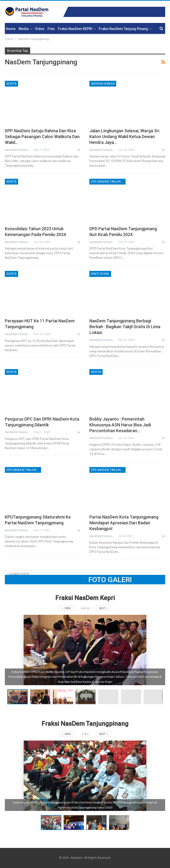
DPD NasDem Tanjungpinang (108, 182)
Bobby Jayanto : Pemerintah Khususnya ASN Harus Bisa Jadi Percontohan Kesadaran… (120, 425)
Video (40, 29)
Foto (51, 29)
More (103, 29)
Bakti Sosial (100, 274)
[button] (41, 697)
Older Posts (18, 574)
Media (24, 29)
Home (11, 29)
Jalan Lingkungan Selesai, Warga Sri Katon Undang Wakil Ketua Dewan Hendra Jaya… (124, 137)
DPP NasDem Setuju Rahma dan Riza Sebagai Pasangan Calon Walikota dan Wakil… (42, 137)
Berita (11, 84)
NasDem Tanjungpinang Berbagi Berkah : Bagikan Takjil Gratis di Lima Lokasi (125, 327)
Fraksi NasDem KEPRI (75, 29)
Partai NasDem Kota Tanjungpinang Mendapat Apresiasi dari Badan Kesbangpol (124, 523)
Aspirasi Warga (103, 84)
